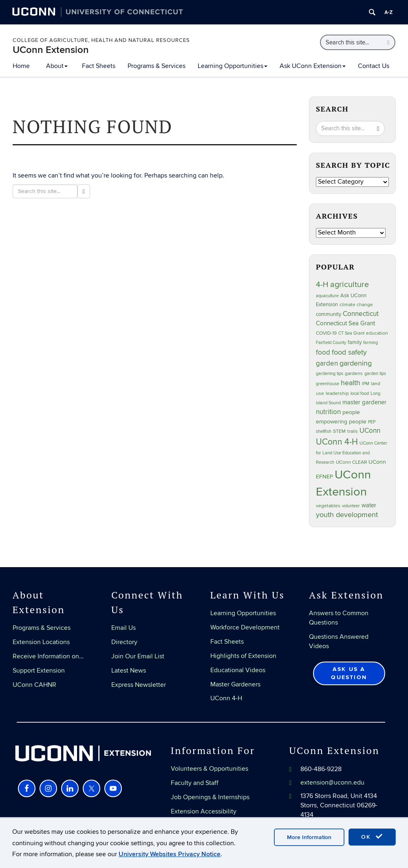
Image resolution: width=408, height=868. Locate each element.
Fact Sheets (99, 66)
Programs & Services (157, 66)
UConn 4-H (226, 698)
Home (21, 66)
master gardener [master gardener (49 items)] (364, 402)
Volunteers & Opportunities (210, 769)
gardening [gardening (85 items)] (356, 363)
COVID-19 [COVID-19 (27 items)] (326, 333)
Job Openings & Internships (210, 797)
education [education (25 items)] (377, 333)
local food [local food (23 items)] (360, 393)
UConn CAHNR (34, 685)
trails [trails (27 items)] (353, 431)
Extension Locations (41, 642)
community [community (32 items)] (329, 314)
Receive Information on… (48, 656)
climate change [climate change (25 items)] (356, 305)
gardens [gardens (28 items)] (354, 374)
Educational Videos (238, 670)
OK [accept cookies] (372, 837)
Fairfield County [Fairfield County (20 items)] (331, 343)
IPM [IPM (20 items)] (366, 384)
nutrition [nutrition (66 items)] (328, 412)
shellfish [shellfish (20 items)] (324, 431)
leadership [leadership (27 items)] (337, 393)
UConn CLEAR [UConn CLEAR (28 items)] (351, 462)
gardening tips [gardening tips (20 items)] (330, 374)
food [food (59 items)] (323, 353)
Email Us (124, 628)
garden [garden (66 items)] (327, 363)
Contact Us (374, 66)
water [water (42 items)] (369, 505)
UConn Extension (51, 50)
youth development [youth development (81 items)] (347, 515)
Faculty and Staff (195, 783)
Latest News (129, 671)
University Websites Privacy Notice (170, 854)
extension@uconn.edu (332, 783)
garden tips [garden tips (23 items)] (375, 374)
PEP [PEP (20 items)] (372, 422)
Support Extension (39, 671)
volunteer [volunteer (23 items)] (351, 506)
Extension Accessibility (204, 811)
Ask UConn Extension (313, 66)
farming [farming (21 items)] (371, 343)
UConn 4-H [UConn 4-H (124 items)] (337, 442)
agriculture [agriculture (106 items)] (350, 285)
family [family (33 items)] (355, 342)
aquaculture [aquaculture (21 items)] (327, 296)
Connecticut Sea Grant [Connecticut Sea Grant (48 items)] (345, 323)
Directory (124, 642)
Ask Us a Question (349, 673)
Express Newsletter (139, 685)
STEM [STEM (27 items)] (339, 431)
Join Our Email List (138, 656)
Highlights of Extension (243, 656)
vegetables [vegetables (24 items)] (328, 506)
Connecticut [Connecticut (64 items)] (361, 314)
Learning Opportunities (233, 66)
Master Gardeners (235, 684)
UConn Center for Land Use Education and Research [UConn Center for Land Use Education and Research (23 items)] (352, 453)
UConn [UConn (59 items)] (370, 431)
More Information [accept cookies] (309, 837)
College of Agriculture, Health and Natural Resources (101, 40)
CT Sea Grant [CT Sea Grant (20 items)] (351, 333)
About (57, 66)
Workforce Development (245, 627)
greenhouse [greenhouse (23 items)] (328, 384)
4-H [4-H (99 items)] (322, 285)
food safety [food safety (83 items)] (349, 352)
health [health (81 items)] (351, 383)
